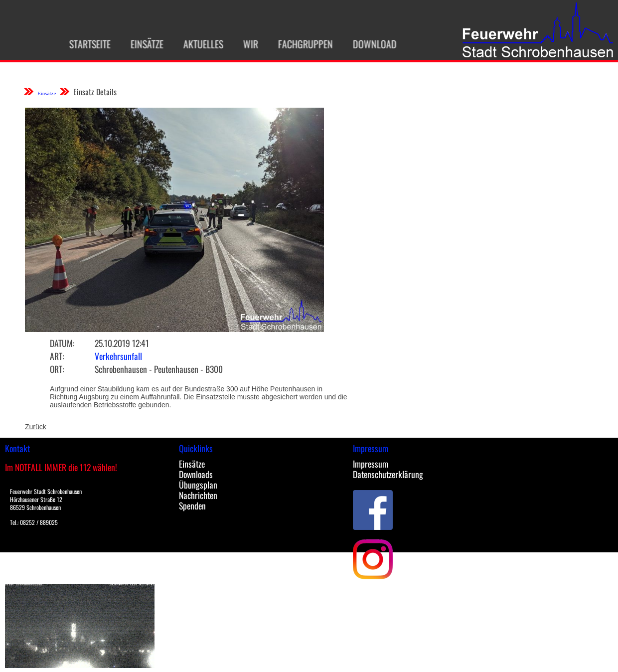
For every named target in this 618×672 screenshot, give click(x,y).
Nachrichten (198, 495)
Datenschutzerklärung (388, 474)
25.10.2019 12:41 (122, 343)
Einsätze (142, 44)
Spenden (192, 505)
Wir (246, 44)
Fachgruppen (301, 44)
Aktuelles (198, 44)
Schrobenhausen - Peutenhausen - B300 (159, 369)
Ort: (57, 369)
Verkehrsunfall (118, 356)
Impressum (371, 464)
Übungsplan (198, 485)
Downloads (196, 474)
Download (370, 44)
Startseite (85, 44)
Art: (57, 356)
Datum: (62, 343)
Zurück (36, 427)
